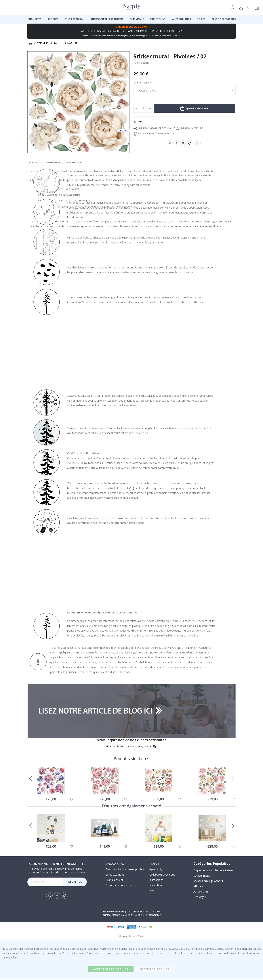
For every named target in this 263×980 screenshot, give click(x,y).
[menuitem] (34, 19)
